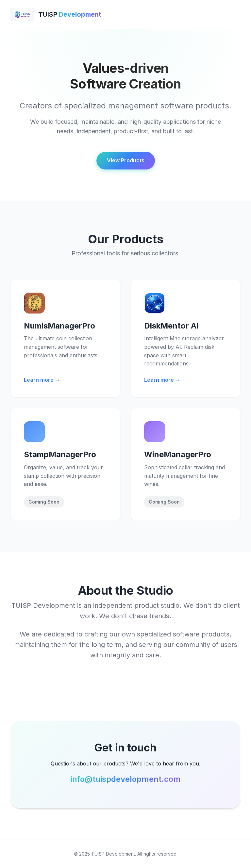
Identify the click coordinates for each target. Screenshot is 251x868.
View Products (126, 160)
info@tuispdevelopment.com (126, 779)
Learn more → (42, 380)
